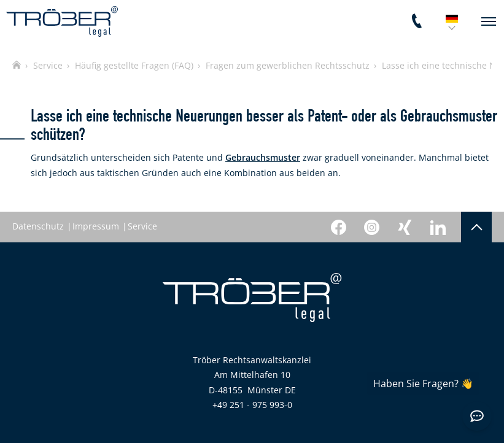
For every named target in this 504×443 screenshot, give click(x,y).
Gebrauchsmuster (263, 157)
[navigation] (489, 21)
